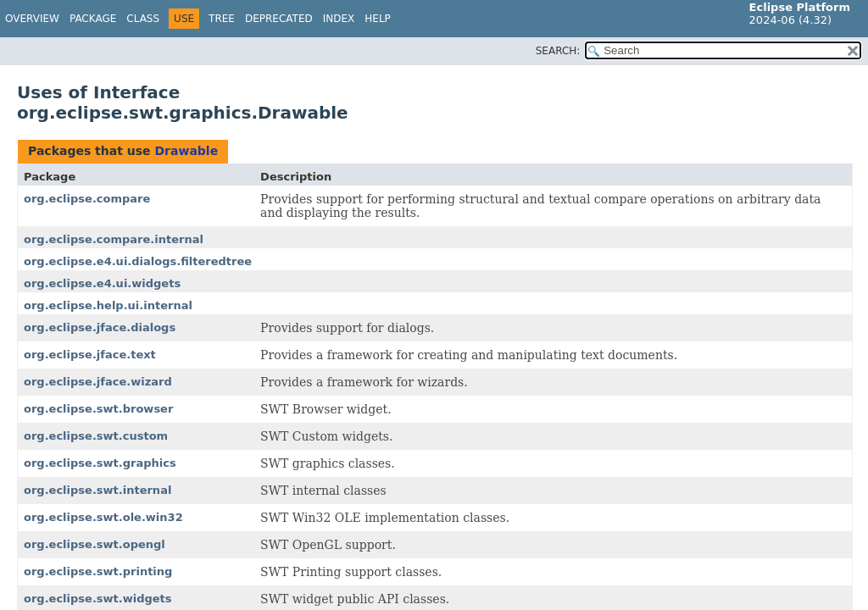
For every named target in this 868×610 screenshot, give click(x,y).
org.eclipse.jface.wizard (98, 382)
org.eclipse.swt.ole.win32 (103, 517)
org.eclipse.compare (87, 199)
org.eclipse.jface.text (90, 355)
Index (339, 19)
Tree (222, 19)
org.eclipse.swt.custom (96, 436)
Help (378, 19)
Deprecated (279, 19)
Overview (32, 19)
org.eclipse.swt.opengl (95, 544)
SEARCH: (558, 51)
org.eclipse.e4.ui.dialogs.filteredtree (138, 261)
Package (93, 19)
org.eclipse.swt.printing (98, 571)
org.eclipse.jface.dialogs (100, 327)
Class (143, 19)
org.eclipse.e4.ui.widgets (102, 283)
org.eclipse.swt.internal (97, 490)
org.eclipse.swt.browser (98, 409)
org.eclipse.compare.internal (114, 239)
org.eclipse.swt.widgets (98, 599)
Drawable (186, 151)
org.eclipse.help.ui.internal (108, 305)
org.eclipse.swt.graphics (100, 463)
